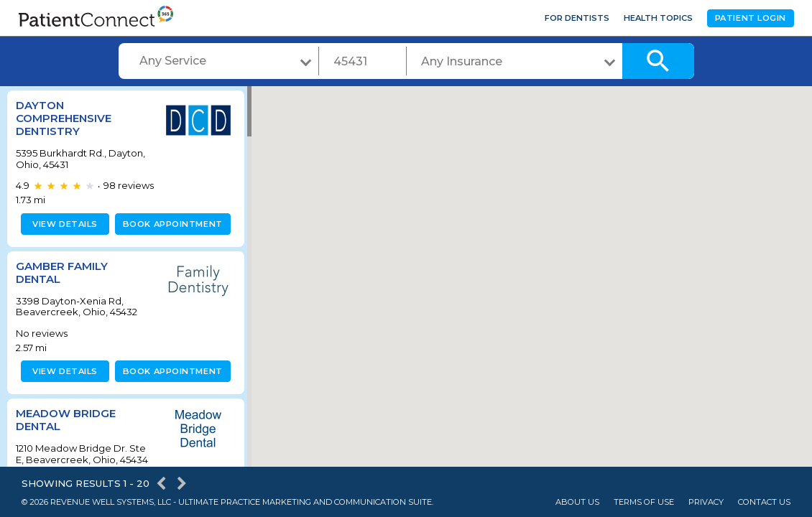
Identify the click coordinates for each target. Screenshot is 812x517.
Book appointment (170, 224)
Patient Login (751, 18)
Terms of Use (644, 502)
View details (63, 224)
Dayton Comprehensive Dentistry (64, 118)
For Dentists (577, 18)
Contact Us (764, 502)
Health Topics (658, 18)
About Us (577, 502)
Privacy (706, 502)
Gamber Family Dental (62, 273)
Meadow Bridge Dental (66, 420)
